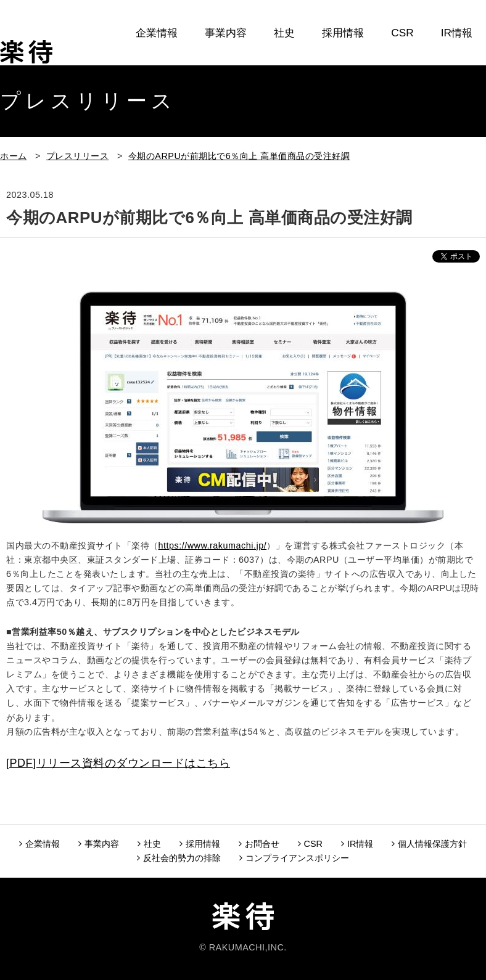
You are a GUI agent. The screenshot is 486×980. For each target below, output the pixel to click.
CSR (402, 33)
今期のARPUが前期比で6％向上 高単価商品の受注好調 (239, 156)
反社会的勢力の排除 (179, 858)
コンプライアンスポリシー (294, 858)
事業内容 (226, 33)
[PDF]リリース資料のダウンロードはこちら (118, 763)
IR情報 (457, 33)
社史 (284, 33)
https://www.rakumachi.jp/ (213, 545)
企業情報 (157, 33)
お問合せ (451, 75)
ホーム (14, 156)
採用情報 (343, 33)
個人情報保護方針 (429, 844)
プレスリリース (78, 156)
